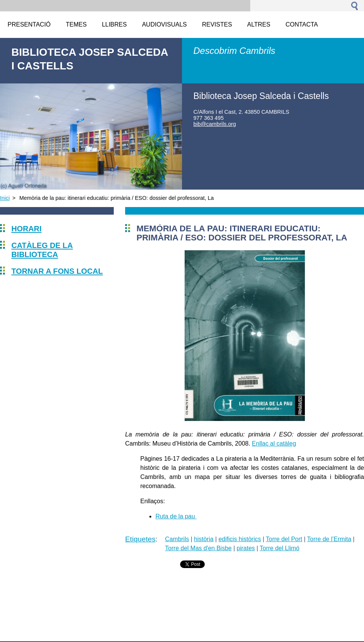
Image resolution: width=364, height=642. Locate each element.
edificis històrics (240, 539)
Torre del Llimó (280, 548)
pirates (246, 548)
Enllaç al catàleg (274, 443)
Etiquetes (140, 539)
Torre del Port (284, 539)
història (204, 539)
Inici (5, 198)
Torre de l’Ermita (329, 539)
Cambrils (177, 539)
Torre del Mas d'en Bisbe (198, 548)
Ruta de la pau (176, 516)
